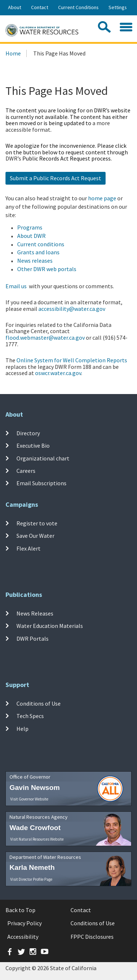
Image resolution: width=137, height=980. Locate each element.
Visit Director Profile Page (31, 879)
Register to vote (37, 523)
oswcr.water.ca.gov (58, 373)
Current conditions (41, 244)
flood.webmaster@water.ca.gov (45, 337)
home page (102, 198)
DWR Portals (33, 638)
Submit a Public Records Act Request (56, 178)
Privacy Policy (24, 923)
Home (13, 53)
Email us (16, 286)
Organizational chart (43, 458)
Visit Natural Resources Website (37, 839)
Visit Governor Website (29, 799)
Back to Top (20, 910)
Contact (40, 7)
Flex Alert (28, 548)
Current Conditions (78, 7)
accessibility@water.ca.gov (72, 309)
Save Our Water (35, 536)
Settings (118, 7)
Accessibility (23, 937)
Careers (26, 471)
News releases (35, 261)
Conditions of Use (39, 703)
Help (22, 728)
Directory (28, 433)
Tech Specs (30, 716)
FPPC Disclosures (92, 937)
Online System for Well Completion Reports (72, 360)
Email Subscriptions (41, 483)
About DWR (31, 236)
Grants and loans (38, 252)
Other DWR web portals (47, 269)
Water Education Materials (50, 626)
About (15, 7)
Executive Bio (33, 445)
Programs (30, 227)
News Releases (35, 613)
